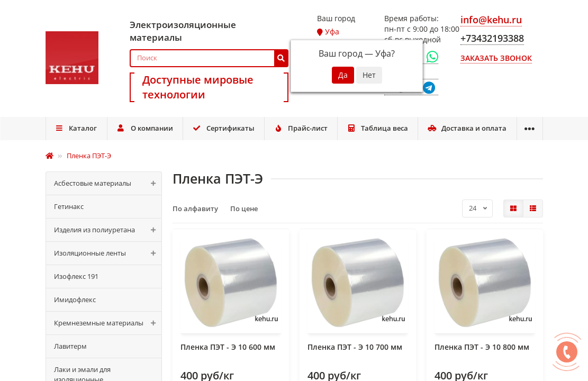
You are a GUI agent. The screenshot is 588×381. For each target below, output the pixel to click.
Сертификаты (223, 128)
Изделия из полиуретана (108, 230)
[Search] (209, 58)
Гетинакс (69, 206)
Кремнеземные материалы (108, 323)
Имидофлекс (75, 300)
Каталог (76, 128)
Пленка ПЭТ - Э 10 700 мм (355, 347)
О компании (145, 128)
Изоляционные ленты (108, 253)
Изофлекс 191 (76, 276)
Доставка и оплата (467, 128)
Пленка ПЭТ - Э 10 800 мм (482, 347)
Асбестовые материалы (108, 183)
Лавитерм (70, 346)
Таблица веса (377, 128)
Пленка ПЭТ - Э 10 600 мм (228, 347)
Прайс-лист (301, 128)
